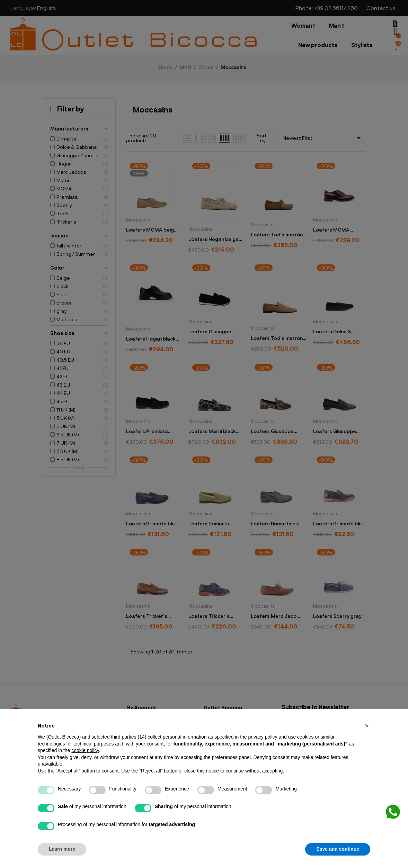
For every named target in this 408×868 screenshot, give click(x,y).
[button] (367, 726)
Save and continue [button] (338, 849)
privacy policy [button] (263, 737)
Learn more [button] (62, 849)
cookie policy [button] (85, 750)
